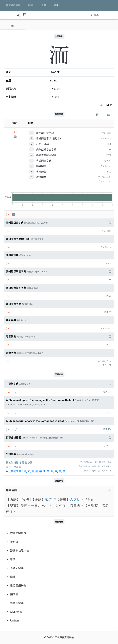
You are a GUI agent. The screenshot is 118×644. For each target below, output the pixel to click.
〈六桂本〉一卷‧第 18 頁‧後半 (96, 467)
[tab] (13, 26)
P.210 (109, 392)
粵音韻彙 (41, 172)
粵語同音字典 (44, 161)
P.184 (109, 429)
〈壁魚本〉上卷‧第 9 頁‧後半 (97, 462)
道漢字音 (41, 177)
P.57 (109, 161)
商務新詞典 (43, 144)
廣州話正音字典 (45, 133)
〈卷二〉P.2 (106, 182)
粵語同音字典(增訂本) (49, 139)
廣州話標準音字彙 (46, 150)
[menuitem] (59, 533)
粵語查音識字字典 (46, 155)
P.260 (108, 413)
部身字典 (41, 166)
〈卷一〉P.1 (106, 177)
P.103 (109, 446)
